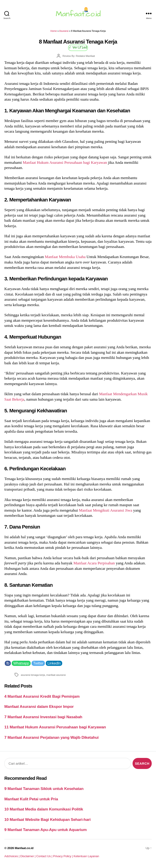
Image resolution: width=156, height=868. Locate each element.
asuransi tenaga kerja (33, 675)
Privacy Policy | (63, 856)
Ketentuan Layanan (86, 856)
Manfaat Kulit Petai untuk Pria (31, 799)
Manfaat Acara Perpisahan (94, 563)
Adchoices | (12, 856)
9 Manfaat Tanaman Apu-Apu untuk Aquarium (45, 830)
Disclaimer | (28, 856)
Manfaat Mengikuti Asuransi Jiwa (106, 510)
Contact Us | (45, 856)
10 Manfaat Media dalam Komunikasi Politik (44, 809)
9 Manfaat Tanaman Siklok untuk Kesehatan (44, 789)
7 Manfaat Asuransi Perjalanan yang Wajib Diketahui (51, 737)
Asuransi (64, 31)
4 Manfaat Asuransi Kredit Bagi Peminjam (42, 696)
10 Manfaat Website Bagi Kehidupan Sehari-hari (47, 820)
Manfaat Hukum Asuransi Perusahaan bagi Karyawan (65, 162)
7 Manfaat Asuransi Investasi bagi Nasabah (43, 717)
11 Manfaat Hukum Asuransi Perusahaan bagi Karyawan (55, 727)
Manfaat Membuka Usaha (66, 257)
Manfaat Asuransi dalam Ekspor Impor (39, 706)
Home (53, 31)
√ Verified (78, 47)
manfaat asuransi (56, 675)
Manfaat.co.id (24, 848)
